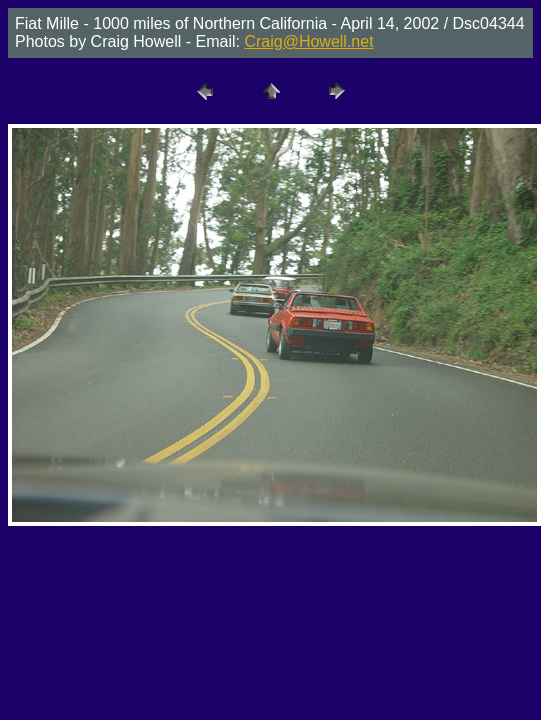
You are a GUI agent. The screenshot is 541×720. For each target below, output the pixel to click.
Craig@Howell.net (308, 41)
